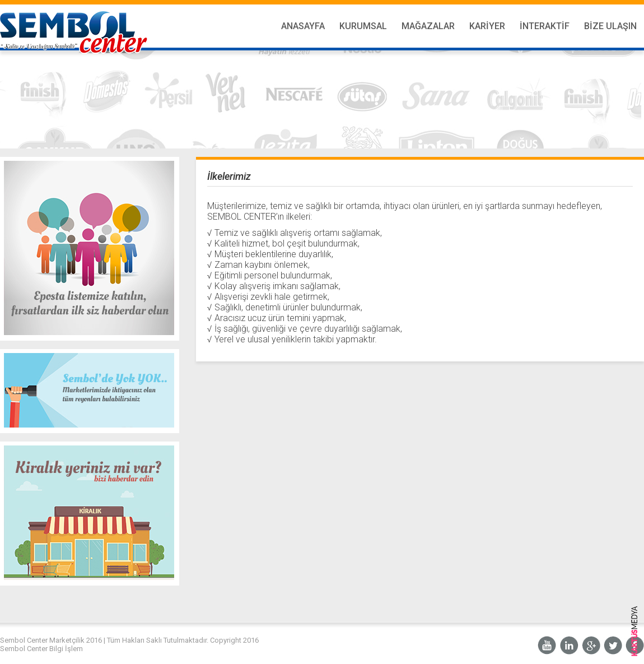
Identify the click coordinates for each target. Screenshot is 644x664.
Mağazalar (428, 26)
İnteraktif (545, 26)
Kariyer (487, 26)
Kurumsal (363, 26)
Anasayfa (303, 26)
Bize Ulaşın (610, 26)
